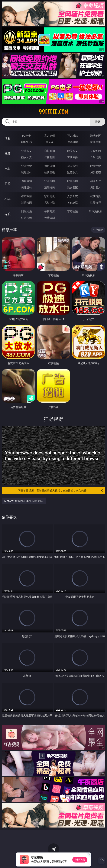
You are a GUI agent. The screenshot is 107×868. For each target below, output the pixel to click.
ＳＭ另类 (96, 157)
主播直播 (73, 157)
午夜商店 (50, 211)
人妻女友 (73, 196)
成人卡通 (73, 166)
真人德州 (50, 136)
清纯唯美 (50, 187)
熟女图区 (73, 187)
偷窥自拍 (27, 181)
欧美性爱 (96, 166)
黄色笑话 (73, 203)
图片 (8, 184)
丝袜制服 (50, 157)
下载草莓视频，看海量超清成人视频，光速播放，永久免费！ (61, 491)
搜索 (98, 122)
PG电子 (26, 136)
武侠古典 (96, 196)
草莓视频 (73, 211)
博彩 (8, 138)
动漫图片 (96, 181)
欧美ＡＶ (73, 151)
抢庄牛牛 (96, 142)
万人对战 (73, 136)
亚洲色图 (50, 181)
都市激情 (27, 196)
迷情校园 (27, 203)
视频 (8, 153)
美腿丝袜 (27, 187)
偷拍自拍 (50, 166)
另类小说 (50, 203)
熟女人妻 (27, 157)
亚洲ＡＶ (27, 151)
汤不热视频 (96, 211)
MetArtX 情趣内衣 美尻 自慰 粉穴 (24, 501)
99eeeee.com (53, 112)
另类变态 (96, 172)
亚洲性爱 (27, 166)
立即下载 (80, 860)
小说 (8, 199)
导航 (8, 214)
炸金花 (50, 142)
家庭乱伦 (50, 196)
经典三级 (50, 172)
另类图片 (96, 187)
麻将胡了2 (27, 142)
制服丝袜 (27, 172)
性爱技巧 (96, 203)
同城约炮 (27, 211)
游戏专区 (96, 136)
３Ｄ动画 (96, 151)
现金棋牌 (73, 142)
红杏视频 (27, 218)
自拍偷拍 (50, 151)
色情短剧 (50, 218)
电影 (8, 169)
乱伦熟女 (73, 172)
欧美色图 (73, 181)
